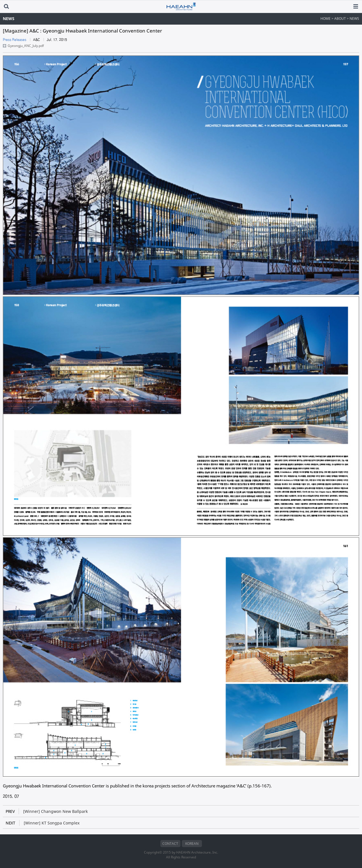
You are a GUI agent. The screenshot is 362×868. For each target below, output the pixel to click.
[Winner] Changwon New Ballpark (47, 811)
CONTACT (170, 844)
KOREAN (192, 844)
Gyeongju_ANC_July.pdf (26, 46)
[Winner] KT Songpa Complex (43, 823)
